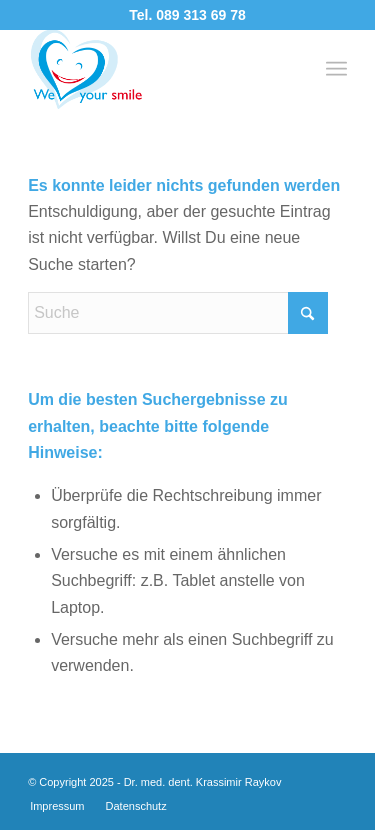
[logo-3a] (155, 69)
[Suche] (178, 313)
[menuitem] (336, 69)
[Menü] (336, 69)
